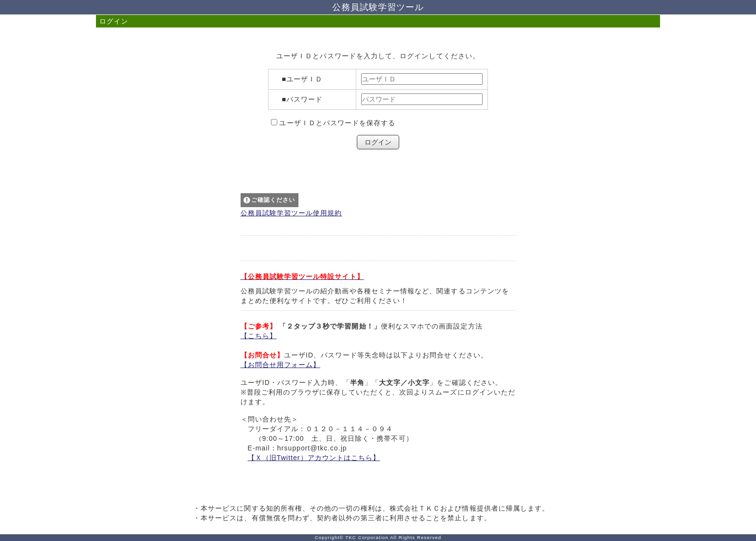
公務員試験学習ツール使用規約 (291, 213)
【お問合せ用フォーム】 (281, 365)
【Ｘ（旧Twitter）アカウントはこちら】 (314, 458)
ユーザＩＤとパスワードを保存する (337, 123)
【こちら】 (259, 336)
